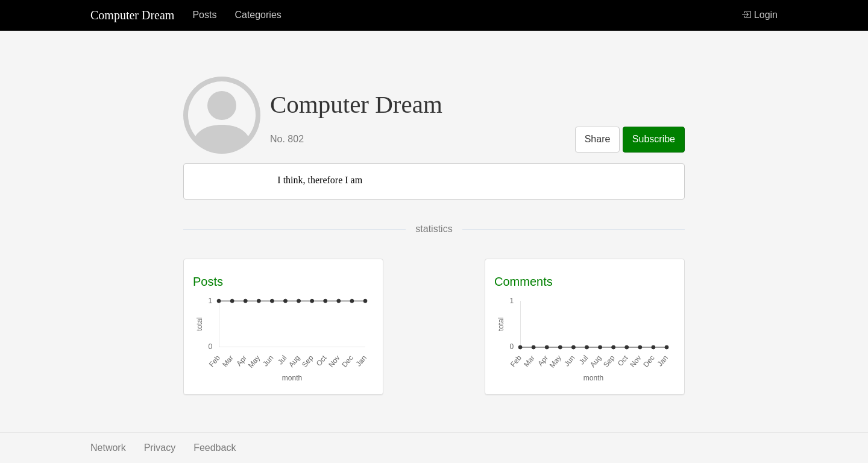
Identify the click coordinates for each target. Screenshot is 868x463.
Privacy (160, 448)
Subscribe (654, 139)
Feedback (215, 448)
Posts (204, 15)
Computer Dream (132, 15)
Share (598, 139)
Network (108, 448)
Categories (258, 15)
